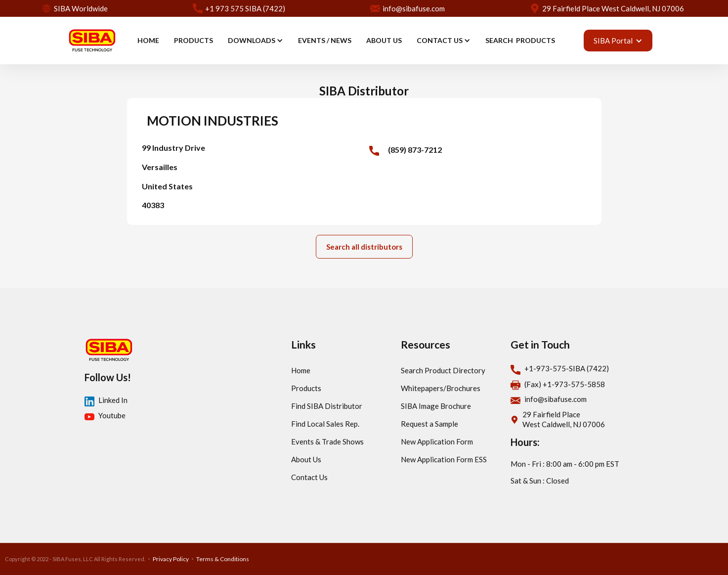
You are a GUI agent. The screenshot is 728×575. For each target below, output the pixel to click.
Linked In (113, 400)
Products (306, 388)
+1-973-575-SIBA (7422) (567, 368)
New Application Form (437, 442)
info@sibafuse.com (556, 399)
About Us (306, 459)
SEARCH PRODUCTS (520, 40)
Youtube (112, 415)
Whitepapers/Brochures (441, 388)
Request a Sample (429, 424)
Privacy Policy (171, 559)
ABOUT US (384, 40)
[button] (256, 41)
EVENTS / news (325, 40)
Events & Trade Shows (327, 442)
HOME (148, 40)
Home (301, 370)
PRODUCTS (193, 40)
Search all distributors (364, 247)
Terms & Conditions (223, 559)
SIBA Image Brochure (436, 406)
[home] (92, 41)
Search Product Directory (443, 370)
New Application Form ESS (444, 459)
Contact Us (309, 477)
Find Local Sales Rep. (325, 424)
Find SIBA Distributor (327, 406)
